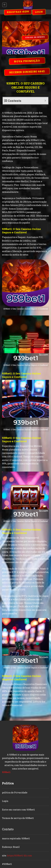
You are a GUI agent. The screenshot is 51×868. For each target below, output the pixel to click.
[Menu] (5, 5)
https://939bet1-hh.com (20, 855)
